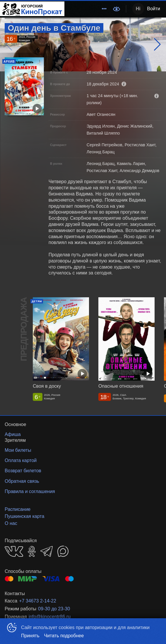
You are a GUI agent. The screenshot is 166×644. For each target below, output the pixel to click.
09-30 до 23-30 (54, 609)
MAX (63, 551)
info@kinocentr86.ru (50, 617)
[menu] (87, 9)
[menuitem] (104, 9)
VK (14, 551)
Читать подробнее (64, 636)
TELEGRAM (47, 551)
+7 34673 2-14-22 (38, 601)
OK (32, 551)
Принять (30, 636)
